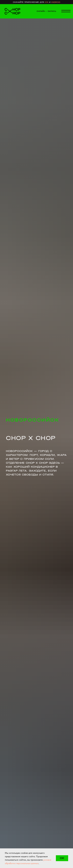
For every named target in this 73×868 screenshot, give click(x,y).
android (56, 2)
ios (47, 2)
